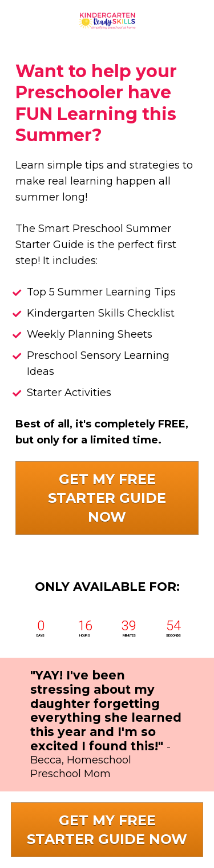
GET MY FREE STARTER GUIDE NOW (107, 498)
